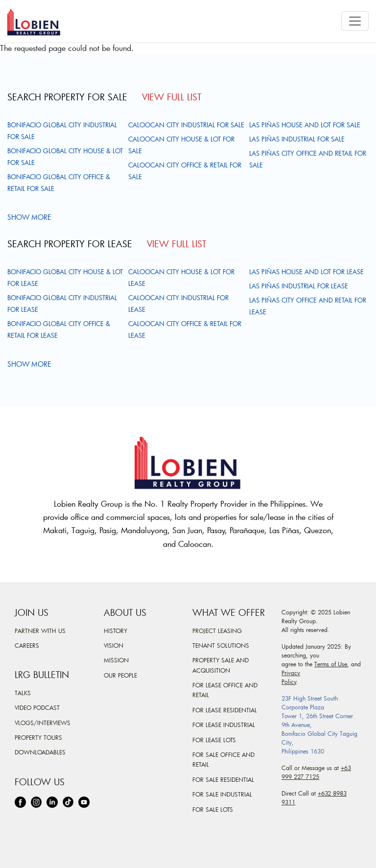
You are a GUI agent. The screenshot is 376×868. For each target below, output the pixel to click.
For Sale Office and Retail (223, 759)
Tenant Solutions (221, 645)
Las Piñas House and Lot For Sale (305, 125)
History (116, 631)
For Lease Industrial (224, 725)
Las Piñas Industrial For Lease (299, 286)
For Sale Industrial (222, 794)
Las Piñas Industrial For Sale (297, 139)
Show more (30, 217)
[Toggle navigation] (355, 21)
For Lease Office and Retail (225, 690)
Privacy (291, 673)
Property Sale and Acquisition (221, 665)
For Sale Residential (223, 779)
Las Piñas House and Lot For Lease (306, 272)
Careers (27, 645)
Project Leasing (217, 631)
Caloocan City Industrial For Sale (186, 125)
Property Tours (38, 737)
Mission (116, 660)
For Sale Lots (213, 809)
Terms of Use (331, 664)
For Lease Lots (214, 740)
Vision (114, 645)
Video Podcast (37, 707)
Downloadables (40, 752)
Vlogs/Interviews (43, 723)
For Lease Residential (225, 710)
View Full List (172, 97)
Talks (23, 693)
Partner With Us (40, 631)
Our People (120, 675)
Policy (289, 681)
